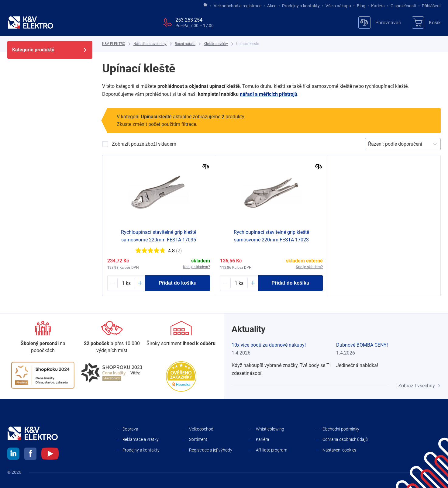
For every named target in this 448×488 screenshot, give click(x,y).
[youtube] (50, 455)
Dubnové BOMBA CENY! (362, 345)
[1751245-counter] (239, 283)
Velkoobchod (201, 429)
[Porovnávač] (380, 22)
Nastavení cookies (339, 450)
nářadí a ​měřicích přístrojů (269, 94)
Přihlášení (430, 6)
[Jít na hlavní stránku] (205, 5)
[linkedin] (13, 455)
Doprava (130, 429)
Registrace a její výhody (211, 450)
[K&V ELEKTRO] (30, 22)
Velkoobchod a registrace (238, 6)
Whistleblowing (270, 429)
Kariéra (378, 6)
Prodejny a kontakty (301, 6)
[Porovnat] (206, 167)
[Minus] (112, 283)
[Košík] (426, 22)
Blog (361, 6)
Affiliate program (272, 450)
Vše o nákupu (338, 6)
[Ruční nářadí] (185, 44)
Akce (272, 6)
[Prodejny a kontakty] (112, 337)
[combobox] (369, 144)
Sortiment (198, 439)
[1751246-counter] (126, 283)
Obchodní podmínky (341, 429)
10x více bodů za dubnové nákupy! (269, 345)
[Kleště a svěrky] (216, 44)
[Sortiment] (181, 334)
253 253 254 (189, 20)
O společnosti (403, 6)
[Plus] (140, 283)
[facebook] (30, 455)
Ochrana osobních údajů (345, 439)
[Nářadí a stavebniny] (150, 44)
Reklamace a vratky (141, 439)
